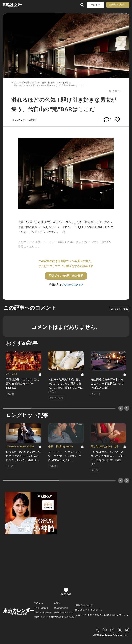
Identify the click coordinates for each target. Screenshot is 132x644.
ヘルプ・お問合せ (41, 608)
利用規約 (58, 603)
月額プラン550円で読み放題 (66, 276)
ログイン (95, 5)
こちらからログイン (72, 285)
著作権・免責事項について (65, 613)
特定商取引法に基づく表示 (65, 617)
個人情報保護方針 (61, 608)
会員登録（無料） (118, 5)
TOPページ (39, 603)
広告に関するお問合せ (43, 613)
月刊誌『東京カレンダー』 (86, 605)
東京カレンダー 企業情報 (44, 617)
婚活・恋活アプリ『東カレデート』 (89, 610)
